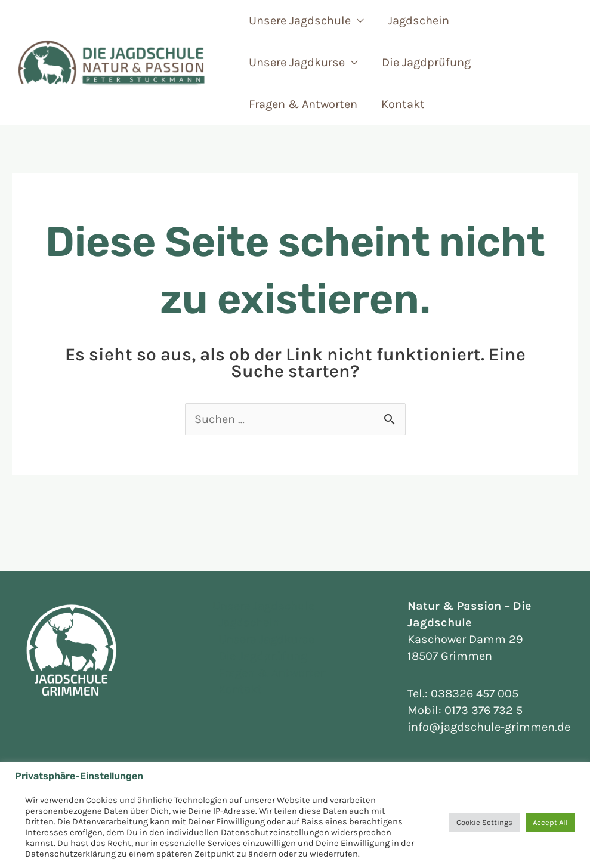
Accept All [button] (550, 822)
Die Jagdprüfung (426, 62)
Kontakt (403, 104)
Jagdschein (418, 21)
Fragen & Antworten (303, 104)
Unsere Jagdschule (300, 21)
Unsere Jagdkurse (297, 62)
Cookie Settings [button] (484, 822)
